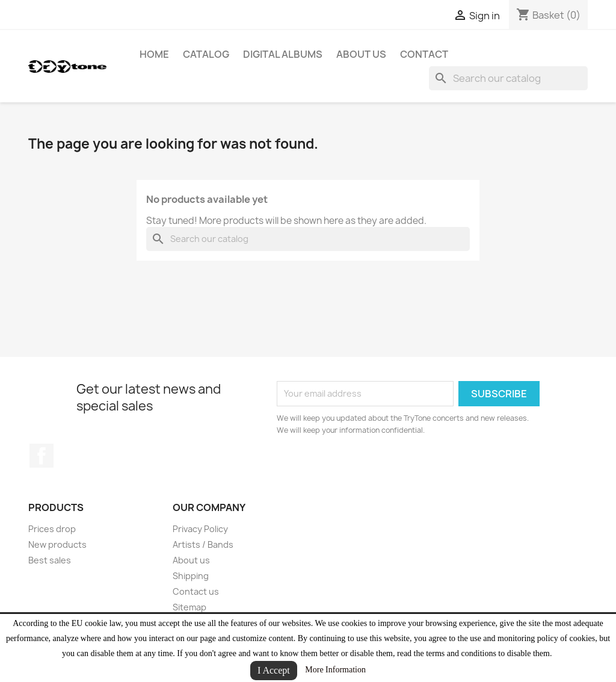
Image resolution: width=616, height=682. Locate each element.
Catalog (206, 54)
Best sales (50, 560)
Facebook (42, 456)
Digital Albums (283, 54)
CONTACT (424, 54)
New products (57, 544)
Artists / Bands (203, 544)
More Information (335, 670)
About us (361, 54)
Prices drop (52, 529)
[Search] (508, 78)
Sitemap (189, 607)
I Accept (274, 670)
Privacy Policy (200, 529)
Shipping (191, 576)
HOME (154, 54)
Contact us (196, 591)
